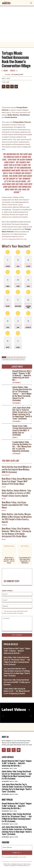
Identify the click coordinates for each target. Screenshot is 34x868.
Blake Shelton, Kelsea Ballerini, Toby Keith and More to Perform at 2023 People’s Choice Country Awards (16, 493)
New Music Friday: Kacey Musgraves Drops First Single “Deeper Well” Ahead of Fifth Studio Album (17, 481)
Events (13, 71)
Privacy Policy (22, 857)
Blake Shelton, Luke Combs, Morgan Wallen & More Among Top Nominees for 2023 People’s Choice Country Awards (17, 518)
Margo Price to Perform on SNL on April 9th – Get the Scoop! (9, 560)
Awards (4, 525)
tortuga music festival (18, 359)
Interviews (16, 383)
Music (15, 438)
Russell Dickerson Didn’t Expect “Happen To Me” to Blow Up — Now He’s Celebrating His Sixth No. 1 (22, 375)
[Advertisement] (17, 24)
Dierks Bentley (21, 357)
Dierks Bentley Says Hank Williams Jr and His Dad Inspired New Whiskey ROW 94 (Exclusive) (17, 469)
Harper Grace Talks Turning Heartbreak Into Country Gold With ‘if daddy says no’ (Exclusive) (22, 430)
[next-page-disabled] (31, 716)
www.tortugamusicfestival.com (14, 239)
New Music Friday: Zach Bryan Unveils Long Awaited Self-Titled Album (15, 505)
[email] (17, 847)
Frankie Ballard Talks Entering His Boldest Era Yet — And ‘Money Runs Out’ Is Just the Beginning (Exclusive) (22, 447)
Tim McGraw (6, 359)
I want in (17, 853)
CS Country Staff (17, 74)
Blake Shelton (11, 357)
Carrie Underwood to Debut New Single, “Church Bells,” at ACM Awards (25, 560)
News (4, 499)
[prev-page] (3, 716)
